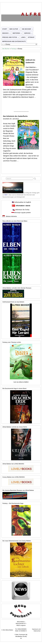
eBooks (6, 34)
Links (23, 37)
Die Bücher (28, 30)
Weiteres (17, 34)
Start (5, 29)
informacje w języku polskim (22, 213)
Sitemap (31, 37)
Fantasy (14, 49)
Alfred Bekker (9, 630)
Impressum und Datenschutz (14, 41)
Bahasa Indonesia (11, 216)
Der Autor (15, 30)
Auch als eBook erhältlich (21, 382)
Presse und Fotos (11, 38)
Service (28, 34)
